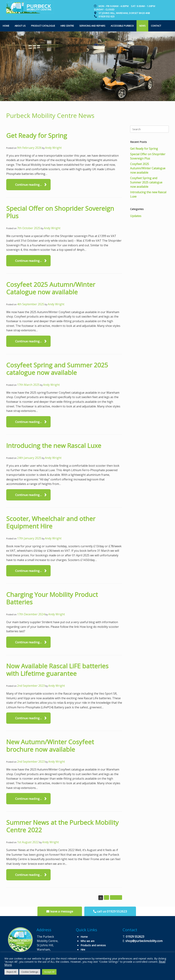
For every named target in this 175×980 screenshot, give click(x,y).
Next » (116, 897)
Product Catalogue (43, 26)
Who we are (87, 941)
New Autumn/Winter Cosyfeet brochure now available (50, 746)
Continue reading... (28, 185)
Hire (83, 950)
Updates (136, 216)
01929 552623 (135, 937)
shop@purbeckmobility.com (144, 941)
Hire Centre (67, 26)
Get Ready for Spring (37, 135)
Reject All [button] (11, 972)
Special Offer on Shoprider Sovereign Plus (60, 212)
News (142, 26)
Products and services (93, 945)
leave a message (60, 911)
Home (6, 26)
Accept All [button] (49, 972)
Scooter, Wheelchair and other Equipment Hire (51, 522)
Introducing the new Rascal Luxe (54, 446)
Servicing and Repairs (92, 26)
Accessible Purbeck (122, 26)
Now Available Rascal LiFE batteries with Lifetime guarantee (57, 670)
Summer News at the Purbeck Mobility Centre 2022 (62, 826)
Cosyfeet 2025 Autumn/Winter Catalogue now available (51, 288)
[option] (87, 66)
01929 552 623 (107, 16)
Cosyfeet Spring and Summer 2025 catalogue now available (57, 369)
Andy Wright (53, 148)
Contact (156, 26)
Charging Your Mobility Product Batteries (52, 598)
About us (20, 26)
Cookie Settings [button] (30, 972)
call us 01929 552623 (110, 911)
